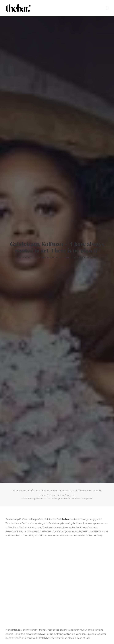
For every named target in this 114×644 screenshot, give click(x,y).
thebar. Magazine (87, 254)
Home (43, 488)
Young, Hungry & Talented (54, 254)
